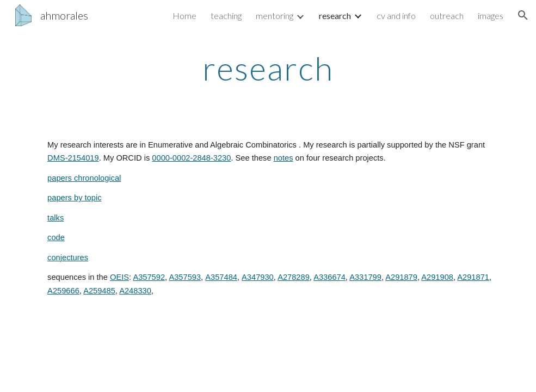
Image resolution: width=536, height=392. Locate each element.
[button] (523, 15)
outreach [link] (447, 16)
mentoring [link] (275, 16)
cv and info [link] (396, 16)
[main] (268, 68)
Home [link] (184, 16)
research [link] (335, 16)
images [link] (491, 16)
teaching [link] (226, 16)
